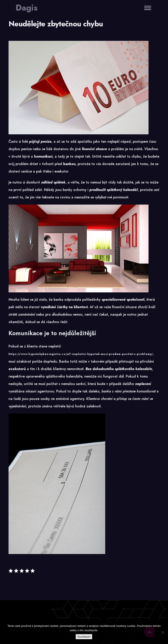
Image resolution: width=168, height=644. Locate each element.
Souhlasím (84, 637)
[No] (163, 632)
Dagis (27, 8)
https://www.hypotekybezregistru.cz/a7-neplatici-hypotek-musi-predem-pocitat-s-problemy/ (81, 354)
